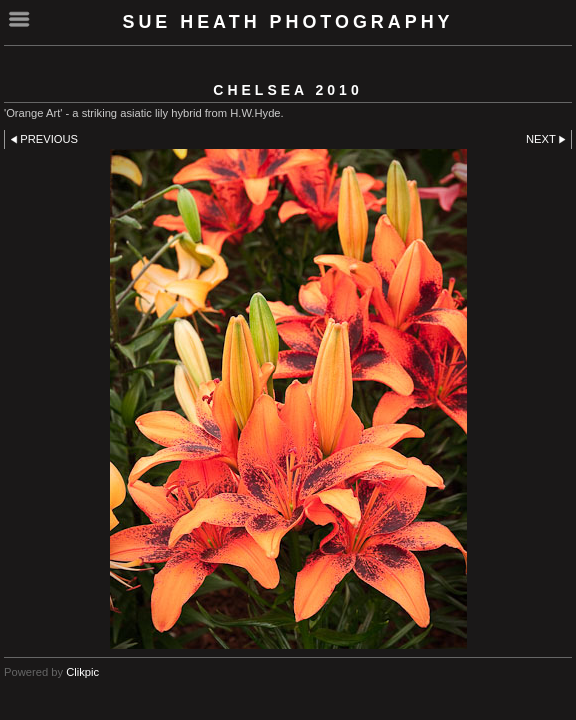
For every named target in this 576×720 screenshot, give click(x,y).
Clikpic (82, 672)
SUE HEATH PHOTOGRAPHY (287, 22)
